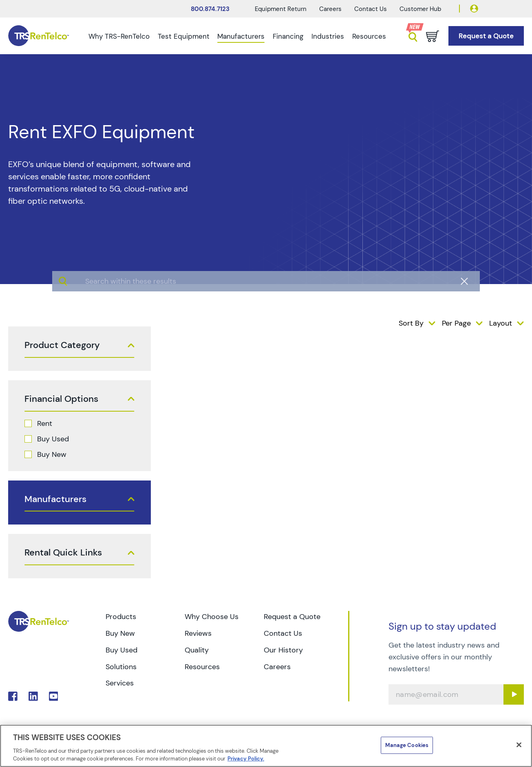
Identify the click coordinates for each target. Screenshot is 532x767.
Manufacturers (241, 36)
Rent (45, 423)
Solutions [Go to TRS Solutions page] (121, 667)
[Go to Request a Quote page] (486, 36)
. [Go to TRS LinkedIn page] (33, 696)
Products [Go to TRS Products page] (121, 617)
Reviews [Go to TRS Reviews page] (198, 633)
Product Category (62, 345)
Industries (328, 36)
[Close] (519, 745)
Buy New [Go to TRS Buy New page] (120, 633)
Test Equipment (184, 36)
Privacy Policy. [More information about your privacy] (246, 759)
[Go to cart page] (433, 36)
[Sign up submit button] (514, 694)
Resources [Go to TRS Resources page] (202, 667)
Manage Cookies (407, 745)
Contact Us (371, 9)
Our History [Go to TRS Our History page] (283, 650)
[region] (266, 746)
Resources (369, 36)
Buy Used (53, 439)
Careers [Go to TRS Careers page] (277, 667)
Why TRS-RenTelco (119, 36)
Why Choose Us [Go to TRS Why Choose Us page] (212, 617)
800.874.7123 (210, 9)
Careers (330, 9)
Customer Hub (420, 9)
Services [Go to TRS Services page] (120, 683)
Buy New (52, 454)
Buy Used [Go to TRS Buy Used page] (121, 650)
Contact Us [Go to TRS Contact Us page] (283, 633)
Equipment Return (281, 9)
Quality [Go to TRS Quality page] (197, 650)
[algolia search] (266, 312)
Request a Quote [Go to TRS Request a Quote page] (292, 617)
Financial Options (61, 399)
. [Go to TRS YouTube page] (54, 696)
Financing (288, 36)
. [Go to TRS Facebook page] (13, 696)
